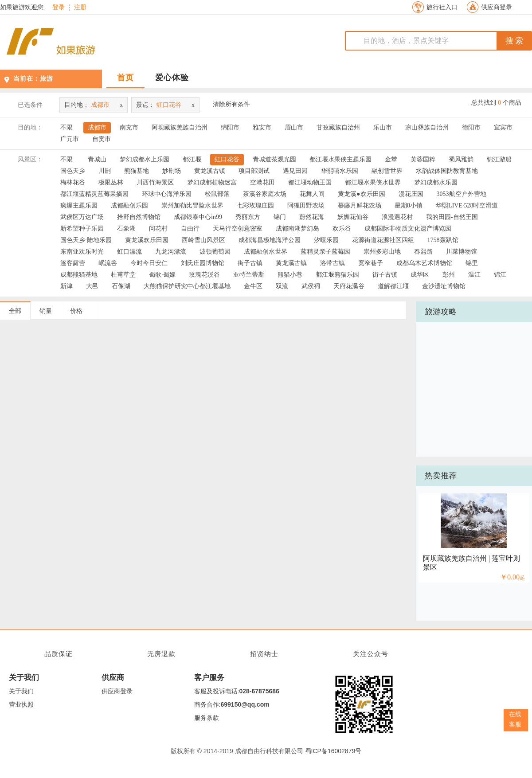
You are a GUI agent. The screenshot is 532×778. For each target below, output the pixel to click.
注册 (80, 8)
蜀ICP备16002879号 (333, 751)
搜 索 (514, 41)
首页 (125, 78)
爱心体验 (172, 78)
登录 (59, 8)
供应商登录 (497, 7)
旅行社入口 (442, 7)
